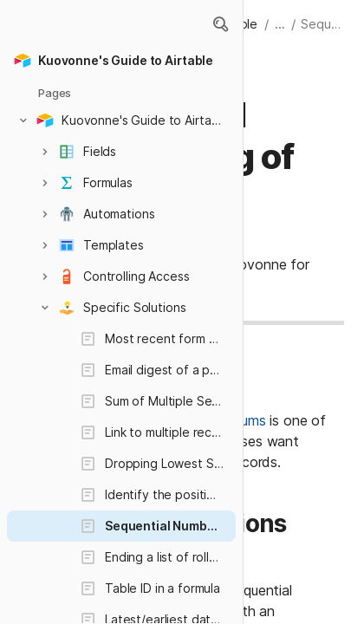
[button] (220, 24)
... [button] (280, 24)
